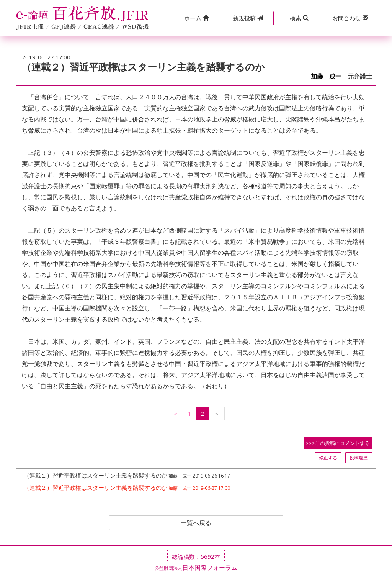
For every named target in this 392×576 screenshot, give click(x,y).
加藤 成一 (326, 76)
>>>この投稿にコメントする (338, 443)
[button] (196, 18)
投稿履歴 (359, 458)
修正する (328, 458)
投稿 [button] (248, 18)
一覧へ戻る (196, 523)
